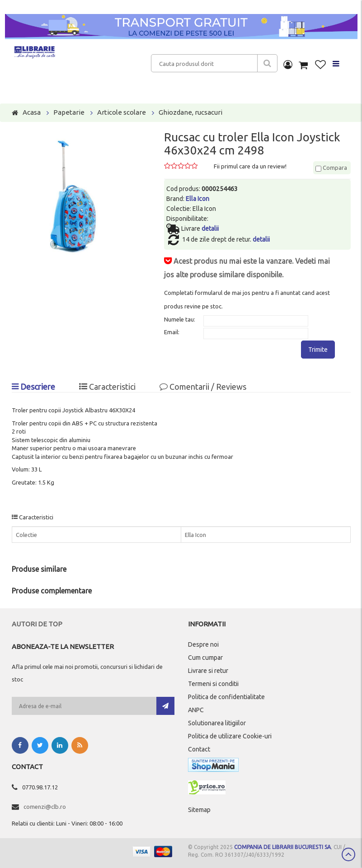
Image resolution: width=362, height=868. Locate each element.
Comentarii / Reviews (203, 387)
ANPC (196, 710)
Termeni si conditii (213, 684)
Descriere (33, 387)
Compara (331, 168)
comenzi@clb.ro (45, 807)
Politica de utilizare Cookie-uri (230, 736)
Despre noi (203, 644)
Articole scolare (122, 112)
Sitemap (199, 810)
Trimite (318, 350)
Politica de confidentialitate (226, 697)
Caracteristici (107, 387)
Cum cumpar (205, 658)
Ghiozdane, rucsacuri (190, 112)
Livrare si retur (208, 671)
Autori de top (37, 624)
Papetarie (69, 112)
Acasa (32, 112)
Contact (199, 749)
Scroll (348, 854)
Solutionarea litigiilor (217, 723)
